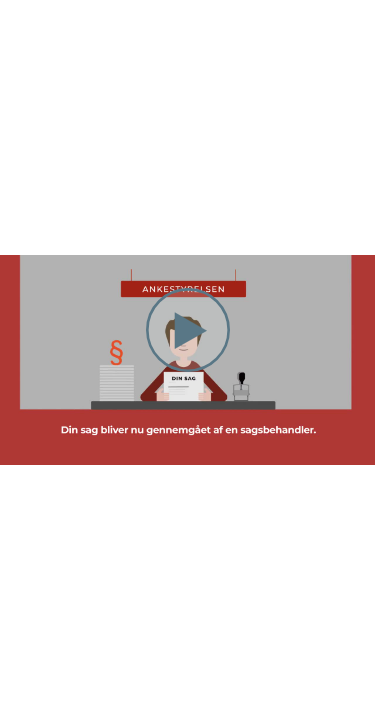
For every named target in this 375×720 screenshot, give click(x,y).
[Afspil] (188, 367)
